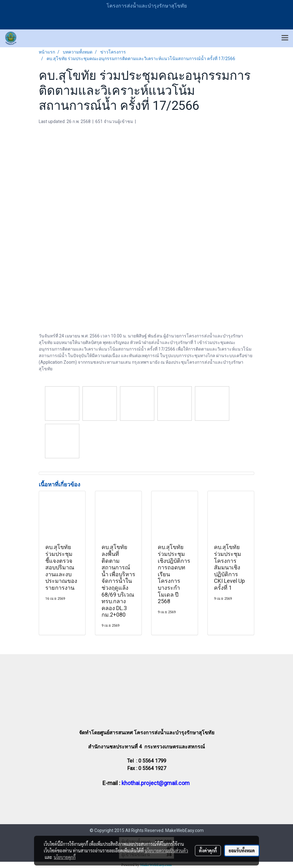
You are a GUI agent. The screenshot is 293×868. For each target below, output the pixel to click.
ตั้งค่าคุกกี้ (208, 850)
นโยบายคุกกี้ (65, 857)
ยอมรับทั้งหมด (242, 850)
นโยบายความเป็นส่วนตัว (166, 850)
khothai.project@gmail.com (156, 783)
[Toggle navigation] (285, 38)
